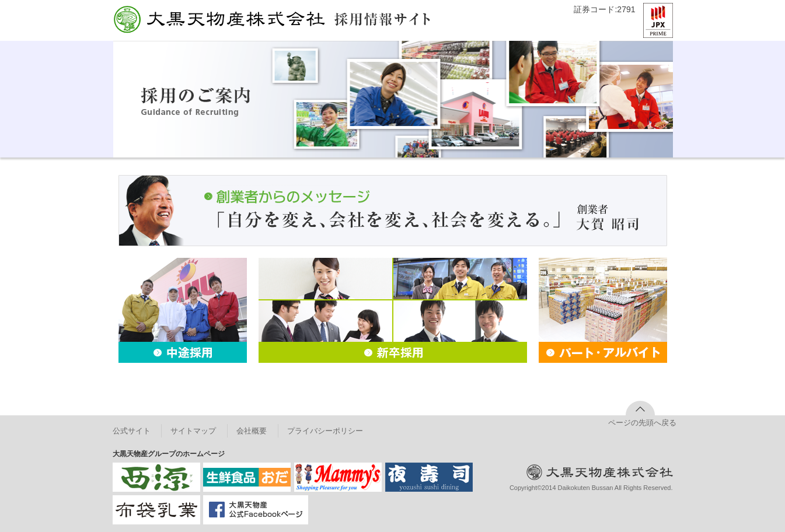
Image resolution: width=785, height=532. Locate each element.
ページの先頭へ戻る (641, 423)
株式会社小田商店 (247, 477)
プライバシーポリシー (325, 431)
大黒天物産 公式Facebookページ (256, 510)
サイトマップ (193, 431)
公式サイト (132, 431)
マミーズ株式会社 (338, 477)
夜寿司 (429, 477)
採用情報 (382, 19)
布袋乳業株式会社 (156, 510)
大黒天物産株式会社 (219, 20)
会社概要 (252, 431)
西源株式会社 (156, 477)
